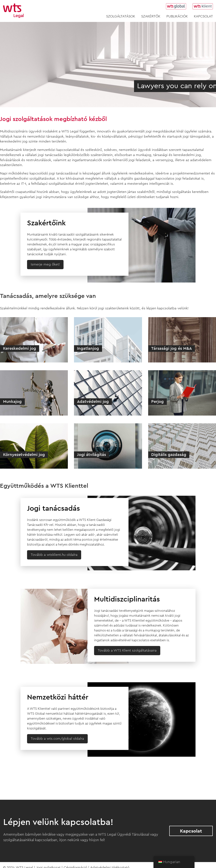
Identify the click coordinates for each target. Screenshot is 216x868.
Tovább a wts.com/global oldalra (57, 739)
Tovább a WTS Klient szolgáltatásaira (127, 650)
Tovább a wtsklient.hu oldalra (54, 555)
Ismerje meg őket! (45, 264)
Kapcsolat (191, 831)
